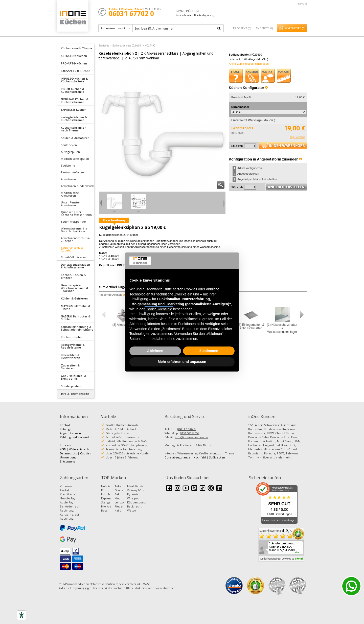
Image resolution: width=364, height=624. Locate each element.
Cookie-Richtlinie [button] (159, 309)
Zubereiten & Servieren (70, 367)
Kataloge (66, 429)
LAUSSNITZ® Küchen (76, 71)
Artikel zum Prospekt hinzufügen (249, 64)
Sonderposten (71, 386)
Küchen (73, 18)
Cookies (85, 453)
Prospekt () (242, 28)
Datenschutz (68, 453)
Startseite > (105, 46)
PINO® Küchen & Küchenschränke (73, 90)
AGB (63, 449)
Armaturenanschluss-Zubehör (75, 239)
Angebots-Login (70, 433)
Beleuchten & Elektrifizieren (71, 356)
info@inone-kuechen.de (191, 437)
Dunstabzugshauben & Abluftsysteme (75, 266)
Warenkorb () (295, 28)
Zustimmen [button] (209, 351)
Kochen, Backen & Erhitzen (73, 276)
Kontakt (302, 4)
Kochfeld (200, 457)
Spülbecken (69, 145)
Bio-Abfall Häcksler (74, 257)
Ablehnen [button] (155, 351)
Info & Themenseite (75, 394)
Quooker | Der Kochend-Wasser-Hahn (76, 213)
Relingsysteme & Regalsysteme (73, 346)
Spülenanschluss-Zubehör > (128, 46)
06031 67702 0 (187, 429)
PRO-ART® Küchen (74, 63)
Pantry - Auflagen (72, 172)
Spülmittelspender (74, 222)
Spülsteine (68, 165)
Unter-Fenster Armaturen (71, 204)
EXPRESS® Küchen (74, 110)
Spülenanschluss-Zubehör (73, 249)
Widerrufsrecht (79, 449)
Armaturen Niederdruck (77, 186)
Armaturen (68, 179)
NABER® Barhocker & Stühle (76, 318)
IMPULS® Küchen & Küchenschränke (74, 80)
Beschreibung (114, 220)
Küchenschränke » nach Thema (74, 129)
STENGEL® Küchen (74, 56)
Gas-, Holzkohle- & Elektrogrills (74, 377)
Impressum (68, 445)
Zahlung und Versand (74, 437)
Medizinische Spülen (75, 159)
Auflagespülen (70, 152)
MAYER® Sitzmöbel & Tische (76, 307)
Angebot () (264, 28)
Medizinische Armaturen (70, 194)
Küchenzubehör (72, 337)
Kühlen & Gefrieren (74, 298)
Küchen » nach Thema (76, 48)
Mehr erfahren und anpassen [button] (182, 362)
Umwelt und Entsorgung (68, 459)
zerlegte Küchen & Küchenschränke (74, 119)
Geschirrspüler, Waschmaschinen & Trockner (75, 288)
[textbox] (174, 28)
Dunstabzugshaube (177, 457)
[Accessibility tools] (21, 615)
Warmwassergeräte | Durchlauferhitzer (75, 230)
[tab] (76, 48)
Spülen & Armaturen (75, 138)
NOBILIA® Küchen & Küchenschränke (75, 101)
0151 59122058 (190, 433)
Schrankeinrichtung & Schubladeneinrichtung (77, 328)
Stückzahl (237, 146)
